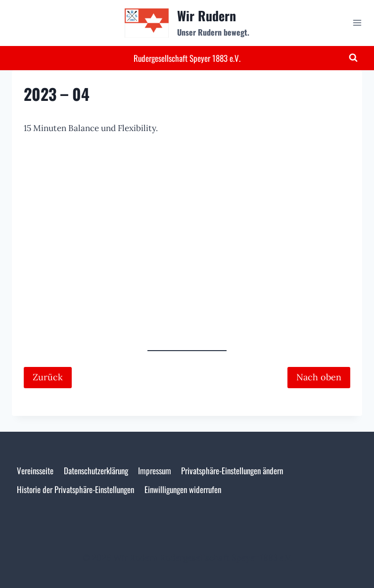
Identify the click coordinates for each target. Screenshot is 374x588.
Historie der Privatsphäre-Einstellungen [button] (75, 489)
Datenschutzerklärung (96, 471)
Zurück (48, 377)
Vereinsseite (35, 471)
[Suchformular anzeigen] (353, 58)
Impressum (155, 471)
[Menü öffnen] (357, 23)
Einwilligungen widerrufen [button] (183, 489)
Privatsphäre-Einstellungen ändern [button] (232, 471)
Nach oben (319, 377)
